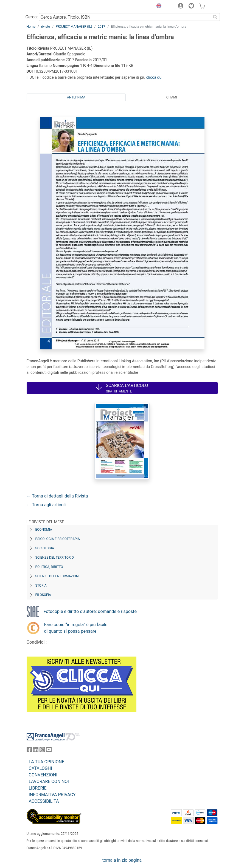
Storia (41, 586)
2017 (101, 27)
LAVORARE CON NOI (49, 781)
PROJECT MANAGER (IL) (74, 27)
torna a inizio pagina (122, 860)
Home (31, 27)
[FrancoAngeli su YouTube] (49, 751)
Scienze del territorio (55, 558)
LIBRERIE (38, 788)
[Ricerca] (215, 17)
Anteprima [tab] (76, 97)
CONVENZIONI (43, 775)
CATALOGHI (40, 768)
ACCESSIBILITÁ (44, 801)
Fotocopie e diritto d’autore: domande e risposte (90, 611)
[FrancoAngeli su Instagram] (42, 751)
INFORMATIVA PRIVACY (52, 795)
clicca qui (154, 77)
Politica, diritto (49, 567)
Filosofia (43, 595)
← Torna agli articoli (46, 505)
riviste (46, 27)
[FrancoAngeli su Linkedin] (36, 751)
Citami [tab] (172, 97)
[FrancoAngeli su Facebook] (29, 751)
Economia (44, 530)
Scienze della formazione (58, 576)
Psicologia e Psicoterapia (58, 539)
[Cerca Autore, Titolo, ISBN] (125, 17)
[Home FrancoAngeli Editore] (45, 7)
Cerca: (32, 17)
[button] (158, 7)
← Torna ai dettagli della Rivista (57, 496)
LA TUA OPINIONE (47, 762)
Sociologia (45, 548)
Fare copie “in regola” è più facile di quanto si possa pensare (76, 628)
